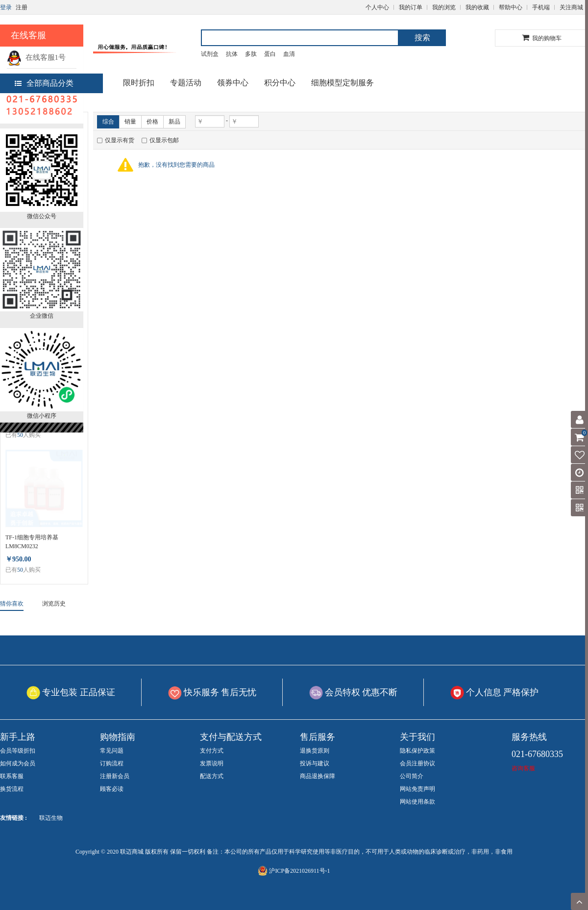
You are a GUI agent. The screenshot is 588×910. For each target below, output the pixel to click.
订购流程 (112, 763)
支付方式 (212, 751)
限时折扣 (139, 83)
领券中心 (233, 83)
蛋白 (270, 54)
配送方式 (212, 776)
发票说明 (212, 763)
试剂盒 (210, 54)
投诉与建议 (315, 763)
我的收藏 (477, 7)
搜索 (422, 38)
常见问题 (112, 751)
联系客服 (12, 776)
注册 (22, 7)
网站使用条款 (417, 802)
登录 (6, 7)
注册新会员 (115, 776)
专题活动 (186, 83)
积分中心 (280, 83)
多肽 (251, 54)
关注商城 (571, 7)
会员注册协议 (417, 763)
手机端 (541, 7)
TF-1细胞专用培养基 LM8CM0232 (32, 542)
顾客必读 (112, 789)
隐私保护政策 (417, 751)
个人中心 (377, 7)
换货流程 (12, 789)
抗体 (232, 54)
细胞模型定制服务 (343, 83)
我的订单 (411, 7)
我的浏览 (444, 7)
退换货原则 (315, 751)
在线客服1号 (36, 57)
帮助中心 (511, 7)
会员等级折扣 (18, 751)
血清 (289, 54)
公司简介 (412, 776)
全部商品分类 (44, 83)
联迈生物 (51, 818)
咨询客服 (523, 768)
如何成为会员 (18, 763)
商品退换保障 (318, 776)
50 (20, 435)
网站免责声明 (417, 789)
